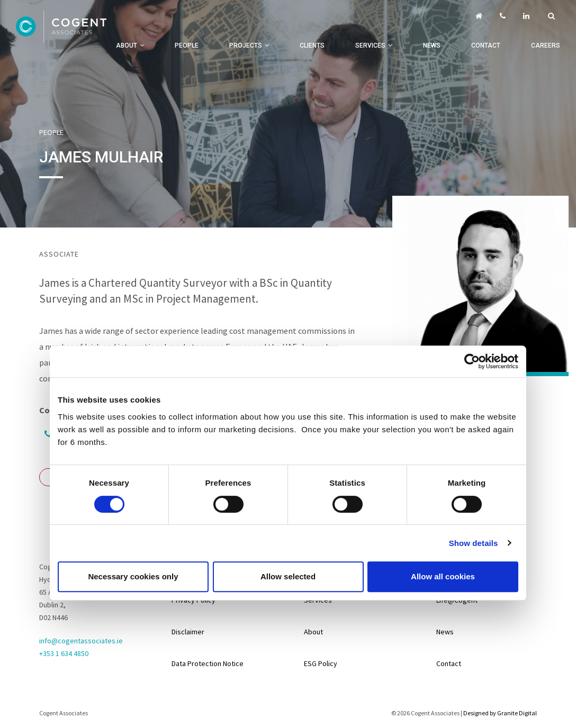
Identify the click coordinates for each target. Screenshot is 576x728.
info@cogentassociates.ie (81, 641)
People (187, 46)
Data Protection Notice (208, 663)
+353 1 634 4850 (64, 653)
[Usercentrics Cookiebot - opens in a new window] (472, 361)
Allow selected (288, 576)
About (127, 46)
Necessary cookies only (133, 576)
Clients (312, 46)
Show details (474, 543)
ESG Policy (321, 663)
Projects (246, 46)
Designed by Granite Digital (500, 713)
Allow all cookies (443, 576)
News (432, 46)
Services (370, 46)
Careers (546, 46)
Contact (486, 46)
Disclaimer (188, 632)
